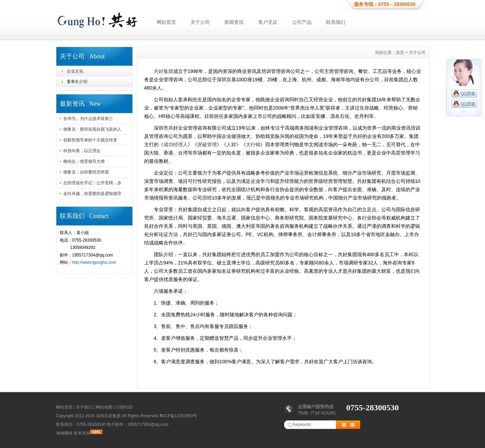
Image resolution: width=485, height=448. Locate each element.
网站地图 (104, 407)
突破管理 (207, 144)
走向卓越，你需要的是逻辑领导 (92, 194)
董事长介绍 (77, 82)
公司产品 (302, 22)
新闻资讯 (234, 22)
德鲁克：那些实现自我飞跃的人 (92, 129)
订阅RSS (124, 407)
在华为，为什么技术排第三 (88, 119)
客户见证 (268, 22)
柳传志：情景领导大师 (84, 161)
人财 (231, 144)
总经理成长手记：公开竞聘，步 (92, 183)
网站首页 (166, 22)
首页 (400, 53)
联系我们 (336, 22)
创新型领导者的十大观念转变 (90, 140)
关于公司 (200, 22)
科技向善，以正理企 (82, 151)
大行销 (253, 144)
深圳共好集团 (108, 416)
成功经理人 (176, 144)
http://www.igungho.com (94, 262)
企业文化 (75, 71)
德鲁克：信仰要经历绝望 (86, 172)
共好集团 (164, 71)
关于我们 (84, 407)
